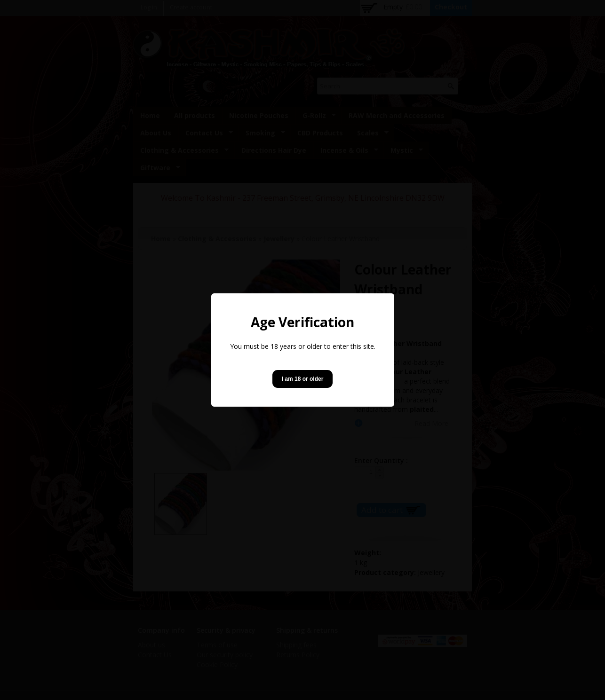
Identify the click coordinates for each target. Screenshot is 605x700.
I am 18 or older (303, 379)
